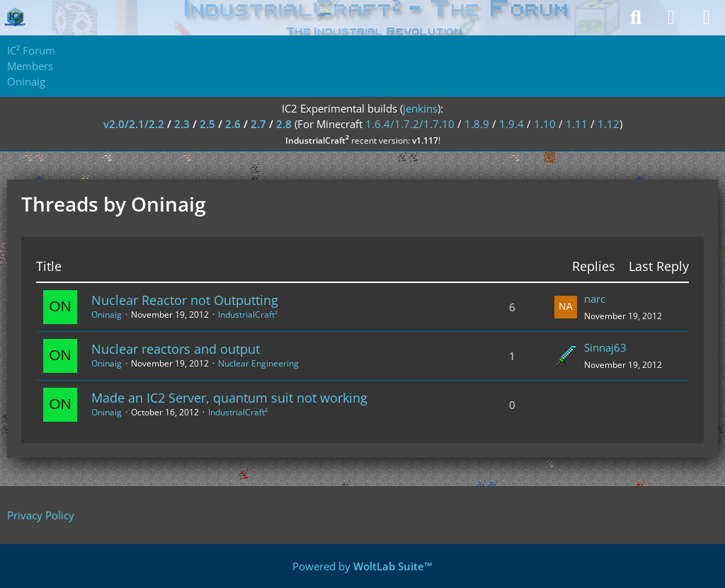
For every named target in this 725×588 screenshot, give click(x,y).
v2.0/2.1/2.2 (134, 124)
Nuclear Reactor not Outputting (185, 300)
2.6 (233, 124)
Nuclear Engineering (258, 363)
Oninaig (107, 315)
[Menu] (707, 18)
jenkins (420, 108)
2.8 (284, 124)
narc (595, 299)
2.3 (182, 124)
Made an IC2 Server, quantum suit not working (229, 398)
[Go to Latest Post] (566, 307)
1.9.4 (512, 124)
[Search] (636, 18)
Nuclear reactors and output (176, 349)
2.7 (258, 124)
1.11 (577, 124)
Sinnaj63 (605, 347)
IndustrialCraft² (248, 315)
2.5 (207, 124)
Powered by (362, 566)
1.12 (609, 124)
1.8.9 (477, 124)
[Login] (671, 18)
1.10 (545, 124)
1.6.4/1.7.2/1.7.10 (410, 124)
